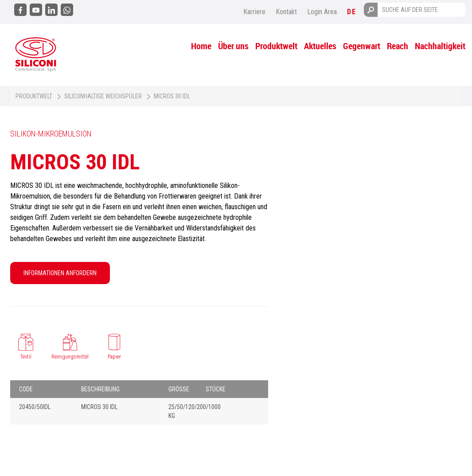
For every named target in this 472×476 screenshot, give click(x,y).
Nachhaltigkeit (440, 46)
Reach (398, 46)
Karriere (254, 12)
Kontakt (286, 12)
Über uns (233, 46)
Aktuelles (320, 46)
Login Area (322, 12)
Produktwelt (276, 46)
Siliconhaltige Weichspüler (103, 96)
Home (201, 46)
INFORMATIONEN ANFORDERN (60, 273)
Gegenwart (362, 46)
